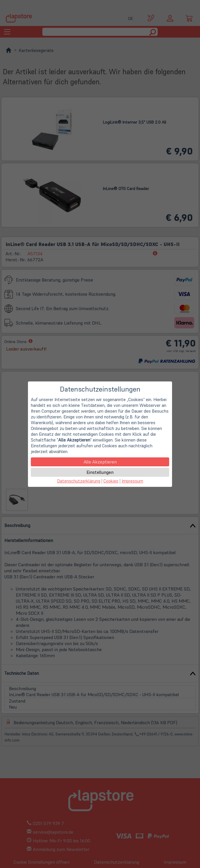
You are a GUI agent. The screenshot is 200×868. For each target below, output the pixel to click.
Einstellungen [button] (100, 472)
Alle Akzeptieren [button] (100, 462)
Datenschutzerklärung (79, 481)
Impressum (132, 481)
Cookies (111, 481)
